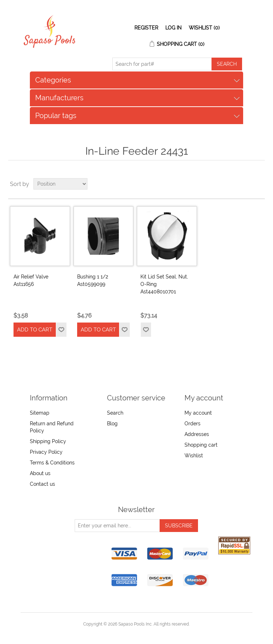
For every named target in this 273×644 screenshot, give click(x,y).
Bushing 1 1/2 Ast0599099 (93, 280)
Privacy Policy (46, 452)
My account (198, 413)
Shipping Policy (48, 441)
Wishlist (194, 456)
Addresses (197, 434)
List (259, 184)
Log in (173, 28)
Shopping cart (201, 445)
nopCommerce (149, 633)
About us (40, 473)
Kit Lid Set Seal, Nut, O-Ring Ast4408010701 (164, 284)
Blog (112, 424)
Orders (192, 424)
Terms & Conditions (52, 463)
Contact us (42, 484)
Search (115, 413)
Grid (246, 184)
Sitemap (40, 413)
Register (146, 28)
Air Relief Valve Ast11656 (31, 280)
